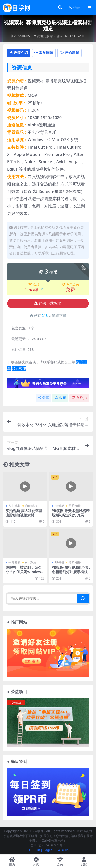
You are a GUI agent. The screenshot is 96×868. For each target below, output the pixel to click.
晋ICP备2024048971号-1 (48, 845)
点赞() (79, 398)
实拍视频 (15, 506)
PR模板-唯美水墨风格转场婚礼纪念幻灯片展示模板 (71, 515)
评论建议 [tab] (69, 53)
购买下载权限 (48, 303)
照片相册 (75, 506)
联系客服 (19, 368)
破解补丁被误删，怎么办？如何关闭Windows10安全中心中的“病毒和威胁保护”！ (25, 574)
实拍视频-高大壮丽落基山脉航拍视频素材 (24, 513)
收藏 (60, 398)
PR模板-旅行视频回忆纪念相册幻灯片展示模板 (71, 570)
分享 (44, 398)
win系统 (31, 563)
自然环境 (31, 506)
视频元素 (43, 36)
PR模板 (60, 506)
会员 (34, 284)
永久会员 (70, 284)
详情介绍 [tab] (19, 53)
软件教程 (15, 563)
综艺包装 (56, 36)
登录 (74, 8)
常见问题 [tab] (44, 53)
